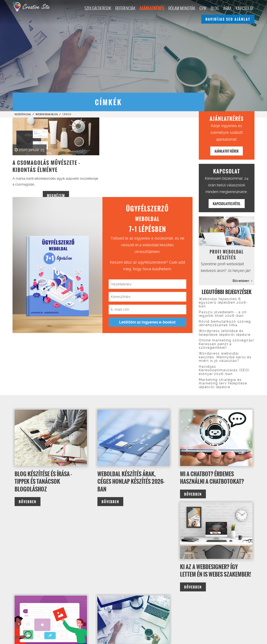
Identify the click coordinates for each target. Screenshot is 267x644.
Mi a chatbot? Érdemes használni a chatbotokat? (212, 478)
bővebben (28, 502)
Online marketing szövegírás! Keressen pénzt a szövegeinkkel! (227, 344)
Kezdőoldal (23, 114)
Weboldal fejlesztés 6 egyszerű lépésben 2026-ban (223, 303)
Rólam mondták (182, 8)
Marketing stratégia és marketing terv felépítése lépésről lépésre (223, 383)
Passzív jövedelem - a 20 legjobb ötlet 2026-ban (223, 314)
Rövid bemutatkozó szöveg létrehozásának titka (225, 323)
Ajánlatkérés (152, 8)
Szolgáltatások (98, 8)
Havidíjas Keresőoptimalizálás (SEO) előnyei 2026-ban (224, 370)
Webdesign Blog (47, 114)
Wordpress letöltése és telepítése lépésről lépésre (225, 333)
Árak (227, 8)
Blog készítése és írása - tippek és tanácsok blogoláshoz (43, 482)
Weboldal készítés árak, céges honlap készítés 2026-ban (131, 482)
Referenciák (125, 8)
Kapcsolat (245, 8)
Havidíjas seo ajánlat (228, 19)
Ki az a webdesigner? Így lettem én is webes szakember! (216, 571)
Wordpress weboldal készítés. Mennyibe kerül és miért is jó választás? (225, 357)
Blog (215, 8)
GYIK (203, 8)
